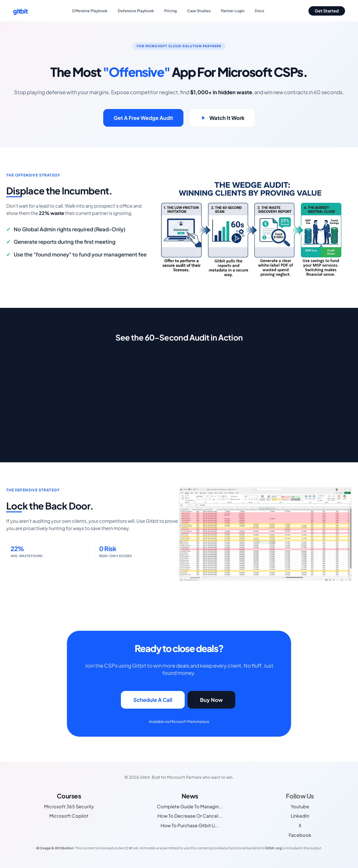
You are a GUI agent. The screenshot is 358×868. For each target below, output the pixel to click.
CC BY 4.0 (131, 848)
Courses (69, 796)
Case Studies (199, 11)
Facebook (300, 835)
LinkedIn (300, 816)
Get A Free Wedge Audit (143, 118)
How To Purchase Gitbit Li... (190, 825)
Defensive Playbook (136, 11)
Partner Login (233, 11)
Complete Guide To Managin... (190, 806)
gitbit (20, 11)
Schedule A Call (153, 700)
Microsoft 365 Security (69, 806)
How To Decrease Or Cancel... (190, 816)
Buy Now (211, 700)
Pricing (170, 11)
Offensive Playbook (90, 11)
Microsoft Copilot (69, 816)
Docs (259, 11)
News (190, 796)
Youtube (300, 806)
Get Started (327, 11)
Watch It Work (222, 118)
